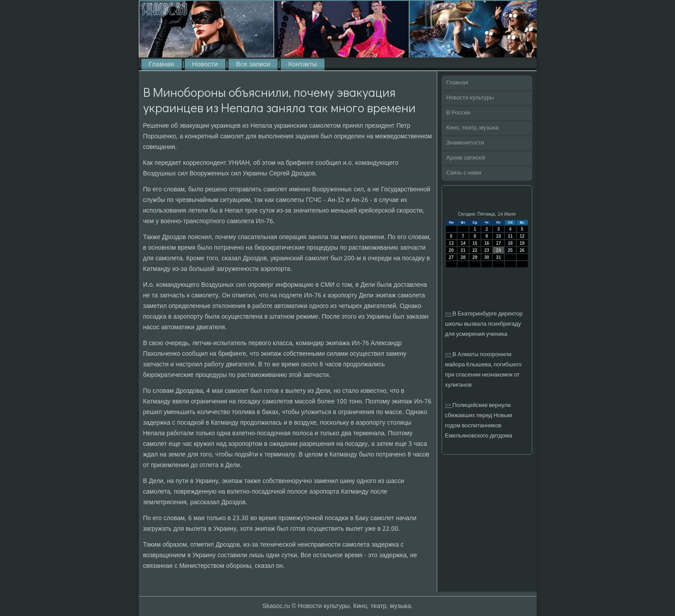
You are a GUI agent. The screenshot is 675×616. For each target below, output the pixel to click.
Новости (205, 65)
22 (475, 250)
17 (498, 243)
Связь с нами (464, 173)
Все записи (253, 65)
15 (475, 243)
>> (449, 314)
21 (463, 250)
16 (486, 243)
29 (475, 257)
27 (451, 257)
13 (451, 243)
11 (510, 236)
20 (451, 250)
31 (498, 257)
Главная (162, 65)
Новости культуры (470, 98)
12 (522, 236)
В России (459, 113)
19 (522, 243)
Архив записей (466, 158)
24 (498, 250)
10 (498, 236)
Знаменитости (465, 143)
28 (463, 257)
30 (486, 257)
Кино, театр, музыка (473, 128)
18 (510, 243)
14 (463, 243)
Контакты (303, 65)
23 (486, 250)
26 (522, 250)
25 (510, 250)
